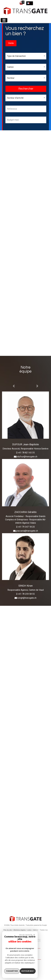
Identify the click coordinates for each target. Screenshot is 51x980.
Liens (29, 930)
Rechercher (26, 89)
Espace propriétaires (26, 965)
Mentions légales (20, 930)
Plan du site (8, 930)
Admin (36, 930)
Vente (11, 43)
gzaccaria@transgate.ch (27, 531)
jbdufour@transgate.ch (27, 457)
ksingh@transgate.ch (27, 598)
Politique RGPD (30, 933)
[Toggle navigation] (4, 20)
